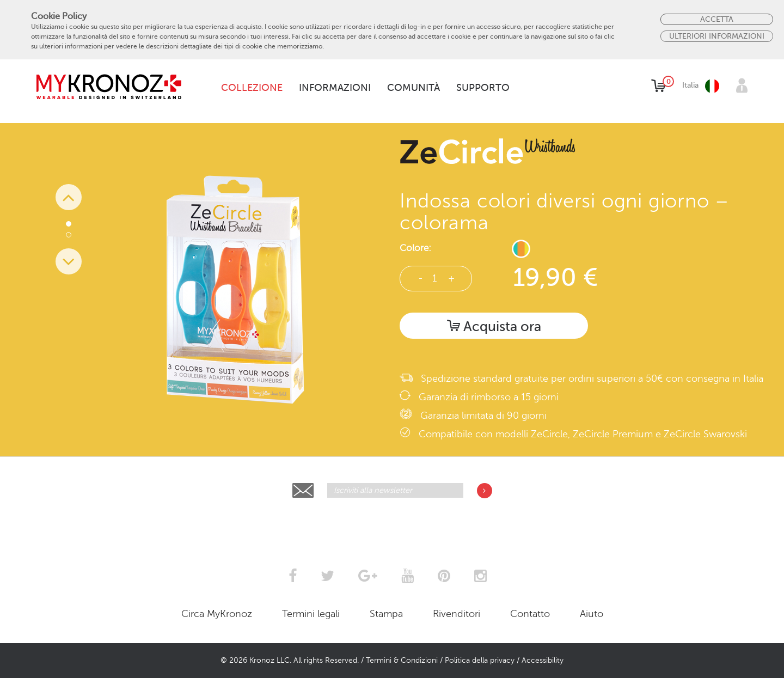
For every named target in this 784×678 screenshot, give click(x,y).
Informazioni (335, 88)
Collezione (252, 88)
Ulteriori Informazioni (717, 36)
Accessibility (543, 660)
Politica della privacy (480, 660)
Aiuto (592, 614)
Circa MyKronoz (217, 614)
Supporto (483, 88)
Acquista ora (494, 326)
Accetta (717, 19)
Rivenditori (457, 614)
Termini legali (311, 614)
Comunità (414, 88)
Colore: (415, 248)
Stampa (386, 614)
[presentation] (393, 524)
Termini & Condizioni (402, 660)
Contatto (530, 614)
